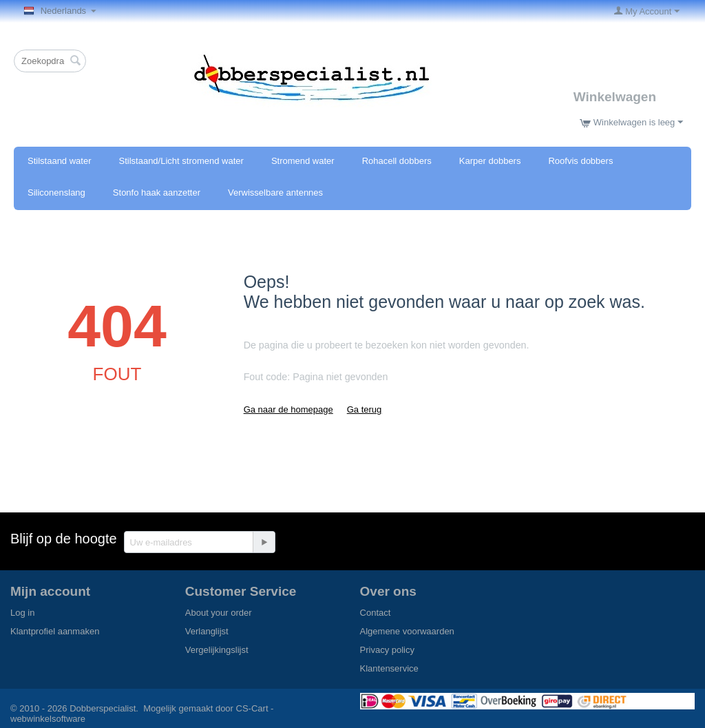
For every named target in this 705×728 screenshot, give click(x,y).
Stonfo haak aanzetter (157, 193)
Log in (22, 613)
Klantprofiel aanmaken (55, 631)
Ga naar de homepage (288, 409)
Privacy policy (387, 650)
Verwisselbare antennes (275, 193)
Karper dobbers (490, 161)
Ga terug (365, 409)
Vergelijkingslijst (217, 650)
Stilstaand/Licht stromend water (181, 161)
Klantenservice (389, 668)
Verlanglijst (207, 631)
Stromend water (303, 161)
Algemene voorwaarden (407, 631)
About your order (219, 613)
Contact (376, 613)
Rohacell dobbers (397, 161)
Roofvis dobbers (580, 161)
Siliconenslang (56, 193)
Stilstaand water (60, 161)
